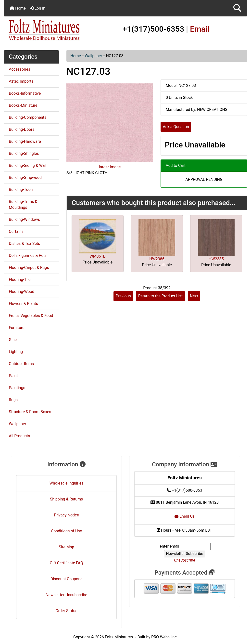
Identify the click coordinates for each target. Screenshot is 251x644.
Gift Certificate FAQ (66, 563)
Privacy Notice (66, 515)
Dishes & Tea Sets (24, 243)
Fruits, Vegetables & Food (31, 316)
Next (194, 296)
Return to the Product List (160, 296)
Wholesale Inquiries (67, 483)
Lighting (16, 352)
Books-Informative (25, 93)
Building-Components (28, 117)
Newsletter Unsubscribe (66, 595)
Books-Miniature (23, 105)
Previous (123, 296)
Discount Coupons (67, 579)
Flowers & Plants (23, 304)
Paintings (17, 388)
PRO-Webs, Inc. (164, 637)
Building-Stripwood (25, 177)
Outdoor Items (21, 364)
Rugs (13, 400)
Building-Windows (24, 219)
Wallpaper (94, 56)
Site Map (67, 547)
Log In (38, 8)
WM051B (97, 256)
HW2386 (157, 259)
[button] (237, 8)
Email (200, 29)
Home (18, 8)
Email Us (185, 516)
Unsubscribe (185, 560)
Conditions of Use (66, 531)
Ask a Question (176, 127)
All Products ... (21, 436)
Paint (13, 376)
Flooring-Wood (22, 292)
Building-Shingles (24, 153)
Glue (13, 340)
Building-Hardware (25, 141)
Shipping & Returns (67, 499)
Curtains (16, 231)
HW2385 (216, 259)
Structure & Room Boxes (30, 412)
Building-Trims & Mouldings (23, 204)
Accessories (19, 69)
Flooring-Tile (20, 280)
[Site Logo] (44, 30)
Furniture (17, 328)
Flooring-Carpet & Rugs (29, 268)
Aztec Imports (21, 81)
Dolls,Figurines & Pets (28, 256)
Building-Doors (22, 129)
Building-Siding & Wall (28, 165)
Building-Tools (21, 190)
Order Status (67, 611)
